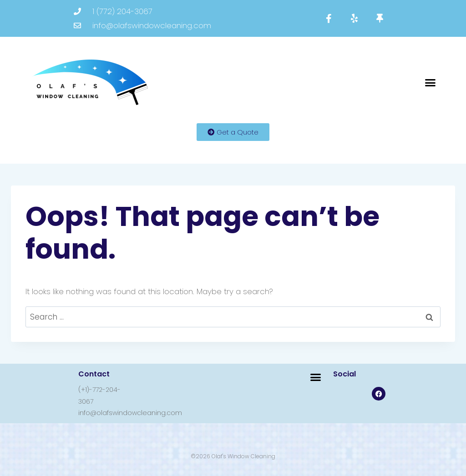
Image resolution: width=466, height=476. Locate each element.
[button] (431, 82)
